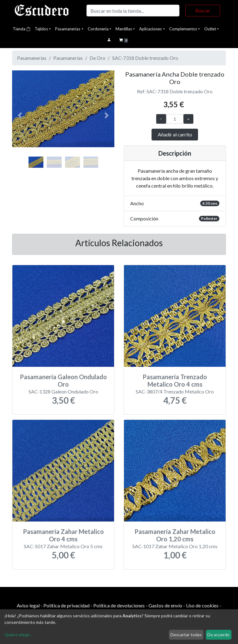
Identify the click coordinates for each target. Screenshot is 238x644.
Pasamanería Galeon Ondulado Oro (63, 380)
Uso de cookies (202, 605)
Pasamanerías (68, 29)
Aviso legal (28, 605)
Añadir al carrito (175, 134)
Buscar (203, 10)
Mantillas (124, 29)
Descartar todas (186, 635)
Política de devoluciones (119, 605)
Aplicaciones (150, 29)
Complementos (183, 29)
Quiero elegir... (18, 635)
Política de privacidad (66, 605)
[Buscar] (133, 11)
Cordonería (98, 29)
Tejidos (41, 29)
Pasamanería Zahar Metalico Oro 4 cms (63, 535)
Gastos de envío (165, 605)
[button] (20, 115)
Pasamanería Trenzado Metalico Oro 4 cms (175, 380)
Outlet (210, 29)
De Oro (97, 58)
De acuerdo (218, 635)
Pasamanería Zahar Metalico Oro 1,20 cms (175, 535)
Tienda (22, 29)
